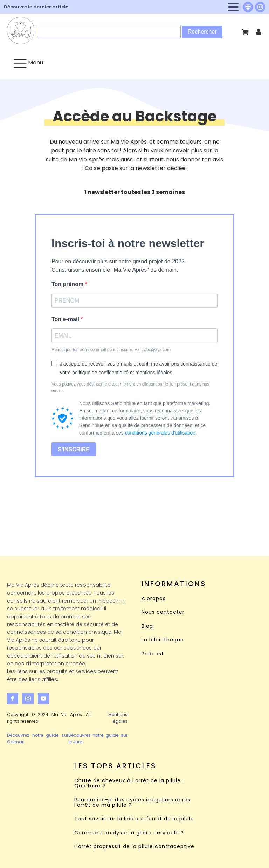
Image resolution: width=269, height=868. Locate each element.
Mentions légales (118, 718)
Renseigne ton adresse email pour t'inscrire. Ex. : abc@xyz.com (111, 350)
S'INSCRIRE (74, 449)
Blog (147, 626)
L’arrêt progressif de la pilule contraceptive (134, 846)
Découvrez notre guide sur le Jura (98, 738)
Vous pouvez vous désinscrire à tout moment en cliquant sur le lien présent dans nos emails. (130, 387)
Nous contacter (163, 612)
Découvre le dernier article (36, 7)
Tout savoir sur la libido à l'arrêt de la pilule (134, 819)
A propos (154, 599)
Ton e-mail (66, 319)
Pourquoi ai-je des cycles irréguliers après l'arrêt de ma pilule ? (132, 803)
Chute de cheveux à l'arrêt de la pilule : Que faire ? (129, 783)
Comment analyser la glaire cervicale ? (129, 833)
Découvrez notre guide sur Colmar (38, 738)
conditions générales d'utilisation (160, 433)
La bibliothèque (163, 640)
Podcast (153, 654)
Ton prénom (68, 284)
